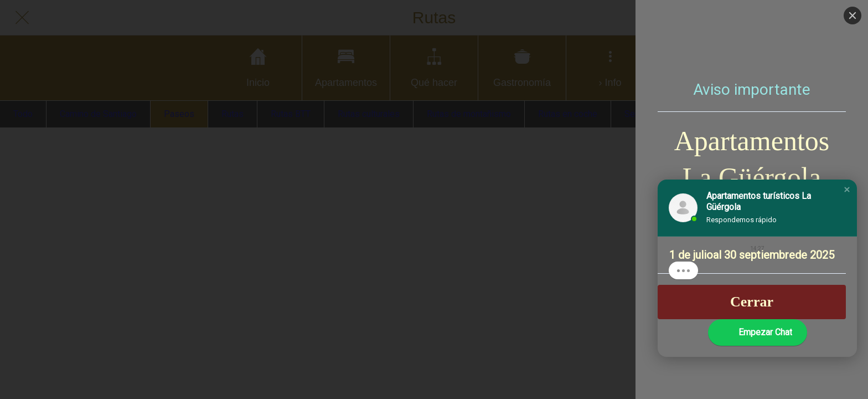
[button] (847, 190)
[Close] (852, 16)
